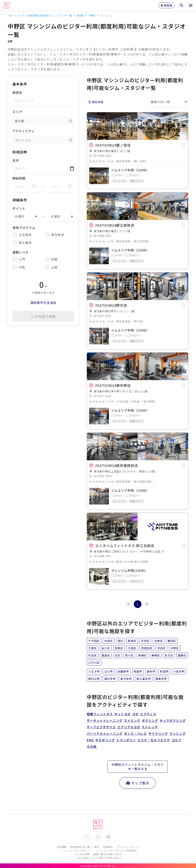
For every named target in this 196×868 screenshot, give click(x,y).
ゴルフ (176, 740)
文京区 (145, 641)
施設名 (17, 92)
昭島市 (138, 671)
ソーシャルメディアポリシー (76, 850)
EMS (90, 740)
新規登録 (167, 5)
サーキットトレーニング (105, 720)
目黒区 (119, 648)
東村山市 (94, 679)
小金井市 (179, 671)
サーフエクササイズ (101, 727)
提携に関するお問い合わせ (108, 854)
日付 (16, 160)
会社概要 (62, 847)
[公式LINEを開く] (108, 837)
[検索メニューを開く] (181, 5)
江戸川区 (94, 663)
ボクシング (150, 720)
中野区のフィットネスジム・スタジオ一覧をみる (138, 767)
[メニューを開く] (191, 5)
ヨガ (135, 714)
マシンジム (23, 140)
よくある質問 (82, 854)
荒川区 (129, 655)
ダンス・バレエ (135, 733)
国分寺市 (110, 679)
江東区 (93, 648)
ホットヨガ (122, 714)
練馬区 (156, 655)
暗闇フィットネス (100, 714)
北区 (118, 655)
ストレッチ (150, 727)
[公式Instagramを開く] (98, 837)
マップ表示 (138, 783)
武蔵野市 (123, 671)
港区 (120, 641)
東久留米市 (144, 679)
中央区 (109, 641)
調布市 (151, 671)
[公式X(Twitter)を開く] (88, 837)
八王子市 (94, 671)
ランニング (178, 733)
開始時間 (19, 178)
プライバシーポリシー (129, 847)
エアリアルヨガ (129, 727)
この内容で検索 (43, 316)
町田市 (164, 671)
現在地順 (96, 102)
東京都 (20, 121)
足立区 (169, 655)
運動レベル (21, 252)
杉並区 (93, 655)
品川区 (106, 648)
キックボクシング (173, 720)
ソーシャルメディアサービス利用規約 (116, 850)
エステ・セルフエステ (154, 740)
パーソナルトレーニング (105, 733)
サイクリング (158, 733)
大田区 (132, 648)
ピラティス (148, 714)
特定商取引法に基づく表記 (85, 847)
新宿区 (132, 641)
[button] (184, 144)
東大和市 (126, 679)
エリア (17, 112)
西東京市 (161, 679)
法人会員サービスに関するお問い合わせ (100, 858)
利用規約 (108, 847)
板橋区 (143, 655)
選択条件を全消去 (43, 303)
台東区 (159, 641)
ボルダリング (105, 740)
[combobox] (25, 216)
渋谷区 (161, 648)
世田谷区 (147, 648)
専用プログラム (24, 228)
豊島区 (106, 655)
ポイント (19, 208)
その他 (92, 747)
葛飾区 (182, 655)
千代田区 (94, 641)
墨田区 (172, 641)
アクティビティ (24, 131)
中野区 (175, 648)
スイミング (132, 720)
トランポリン (126, 740)
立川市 (109, 671)
